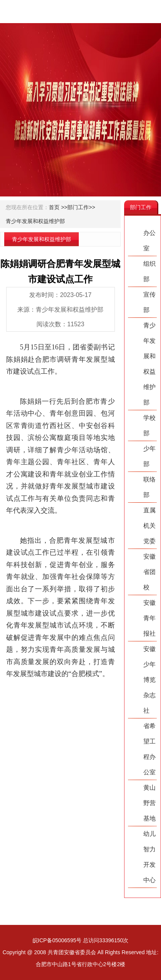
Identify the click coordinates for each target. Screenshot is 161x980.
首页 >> (58, 207)
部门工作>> (81, 207)
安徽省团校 (149, 572)
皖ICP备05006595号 (57, 940)
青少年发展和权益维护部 (35, 221)
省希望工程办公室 (149, 749)
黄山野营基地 (149, 803)
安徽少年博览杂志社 (149, 680)
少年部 (149, 456)
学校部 (149, 425)
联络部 (149, 487)
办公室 (149, 241)
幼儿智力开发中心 (149, 857)
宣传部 (149, 302)
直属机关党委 (149, 526)
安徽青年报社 (149, 618)
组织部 (149, 271)
